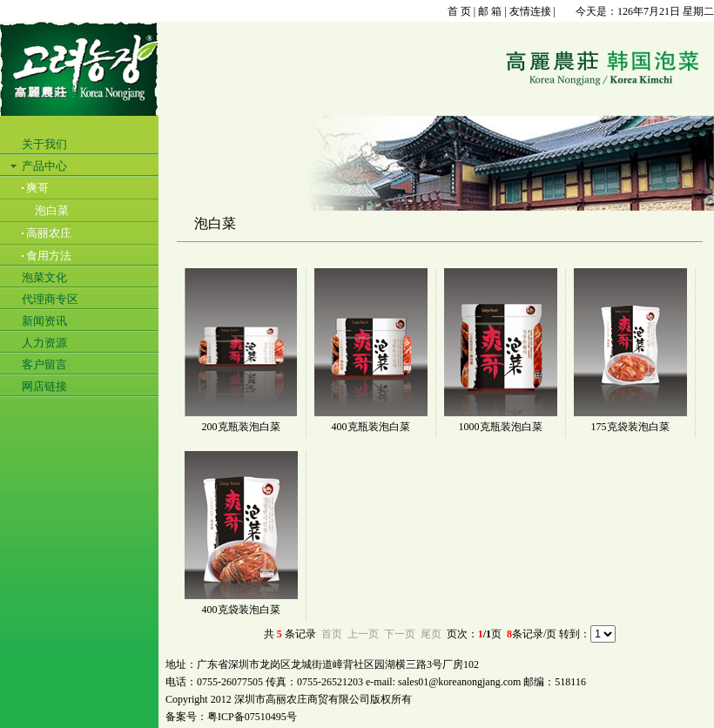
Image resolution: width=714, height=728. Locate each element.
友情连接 (530, 11)
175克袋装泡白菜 (630, 427)
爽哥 (37, 188)
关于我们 (44, 144)
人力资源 (44, 343)
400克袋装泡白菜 (241, 610)
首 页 (459, 11)
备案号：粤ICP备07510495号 (231, 717)
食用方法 (49, 256)
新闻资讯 (44, 321)
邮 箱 (490, 11)
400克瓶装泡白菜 (371, 427)
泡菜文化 (44, 277)
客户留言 (44, 364)
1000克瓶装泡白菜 (501, 427)
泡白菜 (52, 210)
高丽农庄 (49, 233)
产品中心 (44, 166)
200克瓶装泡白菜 (241, 427)
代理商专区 (50, 299)
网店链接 (44, 386)
